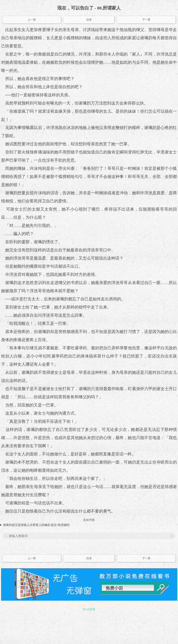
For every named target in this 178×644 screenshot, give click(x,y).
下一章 (146, 20)
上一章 (32, 20)
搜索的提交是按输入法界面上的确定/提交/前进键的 (36, 525)
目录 (89, 20)
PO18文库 (89, 609)
